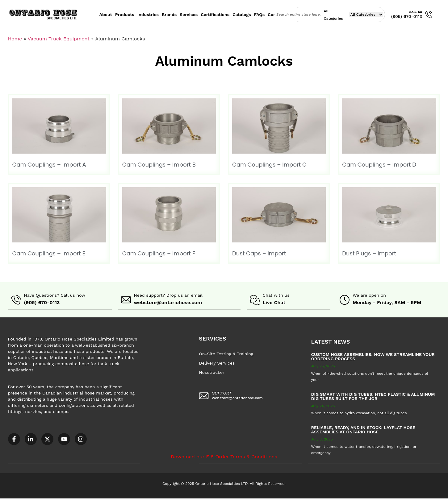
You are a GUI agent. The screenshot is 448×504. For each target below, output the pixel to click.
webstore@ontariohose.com (168, 302)
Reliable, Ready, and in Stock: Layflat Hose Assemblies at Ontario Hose (363, 429)
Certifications (215, 14)
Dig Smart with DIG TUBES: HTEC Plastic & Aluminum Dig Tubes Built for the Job (373, 396)
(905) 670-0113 (407, 16)
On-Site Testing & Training (226, 353)
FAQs (260, 14)
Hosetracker (211, 372)
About (106, 14)
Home (15, 39)
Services (189, 14)
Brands (169, 14)
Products (125, 14)
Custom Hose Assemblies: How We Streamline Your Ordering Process (373, 356)
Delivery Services (217, 363)
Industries (148, 14)
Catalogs (242, 14)
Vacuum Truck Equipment (59, 39)
